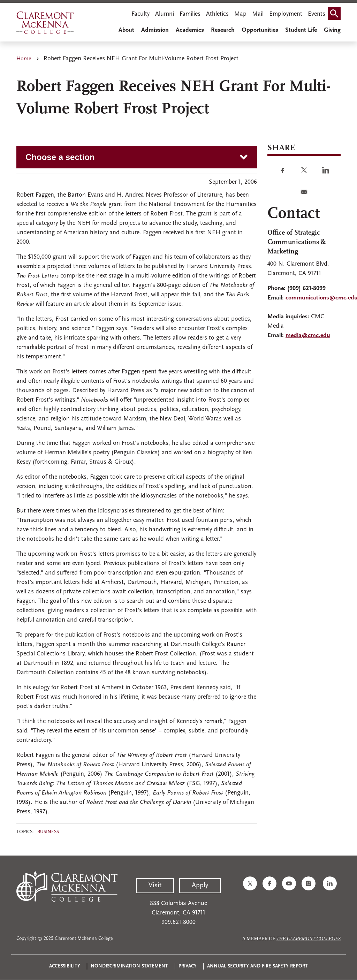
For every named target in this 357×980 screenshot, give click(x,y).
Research (223, 30)
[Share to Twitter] (304, 170)
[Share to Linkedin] (326, 170)
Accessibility (65, 966)
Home (24, 59)
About (126, 30)
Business (48, 832)
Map (240, 14)
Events (317, 14)
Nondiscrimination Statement (129, 966)
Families (190, 14)
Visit (155, 886)
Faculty (140, 14)
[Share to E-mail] (304, 192)
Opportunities (260, 30)
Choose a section (60, 157)
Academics (190, 30)
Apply (200, 886)
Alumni (165, 14)
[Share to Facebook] (282, 170)
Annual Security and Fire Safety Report (257, 966)
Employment (286, 14)
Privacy (188, 966)
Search (336, 11)
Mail (258, 14)
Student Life (301, 30)
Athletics (217, 14)
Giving (332, 30)
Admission (155, 30)
